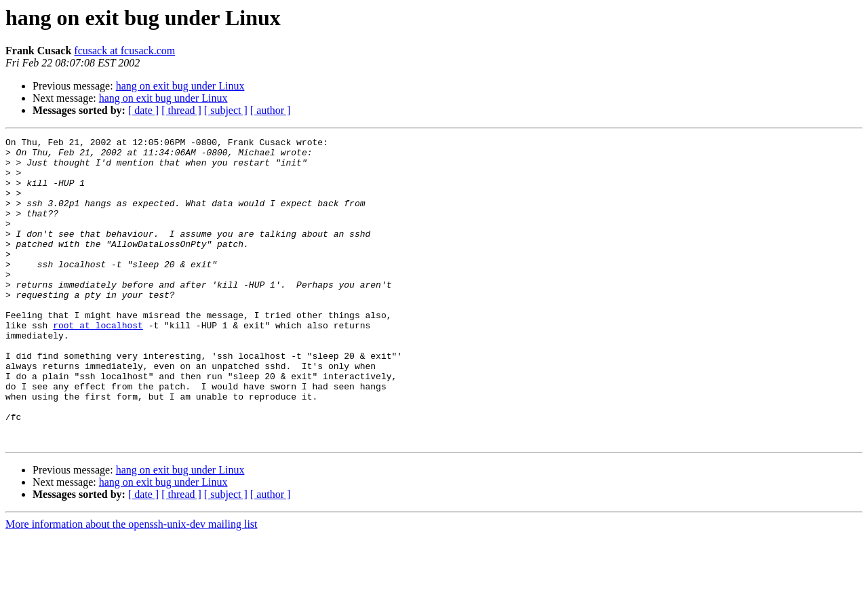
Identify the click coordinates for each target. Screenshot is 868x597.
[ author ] (271, 110)
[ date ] (143, 110)
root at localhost (98, 364)
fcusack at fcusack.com (124, 51)
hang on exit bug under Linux (180, 86)
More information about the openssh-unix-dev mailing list (132, 585)
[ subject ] (226, 110)
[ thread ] (181, 110)
